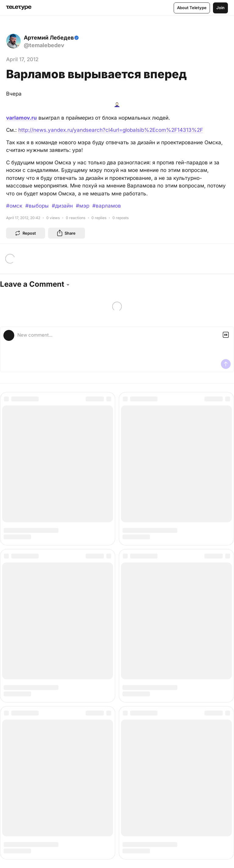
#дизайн (62, 206)
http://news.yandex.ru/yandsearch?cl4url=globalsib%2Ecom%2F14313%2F (111, 130)
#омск (14, 206)
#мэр (83, 206)
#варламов (107, 206)
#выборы (37, 206)
